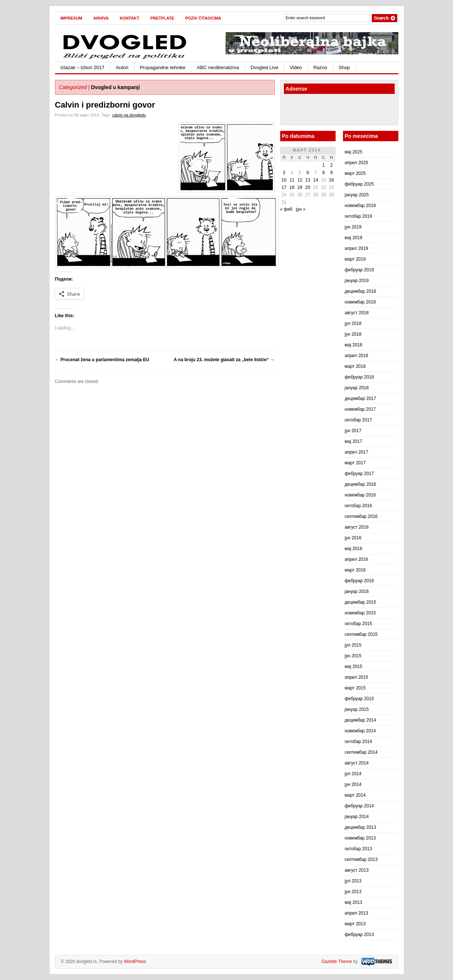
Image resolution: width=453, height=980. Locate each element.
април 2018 (357, 356)
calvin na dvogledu (129, 115)
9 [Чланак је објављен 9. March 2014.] (331, 173)
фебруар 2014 (359, 806)
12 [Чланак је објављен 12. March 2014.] (300, 180)
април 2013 (357, 913)
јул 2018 (353, 323)
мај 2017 (354, 441)
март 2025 (355, 173)
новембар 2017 (360, 409)
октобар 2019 (358, 216)
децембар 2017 (361, 399)
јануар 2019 (357, 281)
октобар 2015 (358, 624)
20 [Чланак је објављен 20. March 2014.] (308, 187)
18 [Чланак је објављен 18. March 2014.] (292, 187)
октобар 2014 (358, 742)
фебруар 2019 (359, 270)
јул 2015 (353, 645)
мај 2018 (354, 345)
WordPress (135, 962)
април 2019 (357, 248)
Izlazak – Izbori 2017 (83, 67)
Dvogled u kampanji (116, 87)
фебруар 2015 (359, 699)
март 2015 (355, 688)
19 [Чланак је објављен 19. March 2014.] (300, 187)
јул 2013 (353, 881)
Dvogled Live (264, 67)
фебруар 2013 (359, 935)
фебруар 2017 (359, 474)
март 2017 (355, 463)
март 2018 (355, 366)
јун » (301, 209)
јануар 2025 (357, 195)
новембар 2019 (360, 206)
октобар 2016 (358, 506)
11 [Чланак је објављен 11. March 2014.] (292, 180)
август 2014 (357, 763)
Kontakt (129, 18)
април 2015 (357, 677)
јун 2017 (353, 431)
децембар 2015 (361, 602)
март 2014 (355, 795)
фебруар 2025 (359, 184)
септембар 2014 (361, 752)
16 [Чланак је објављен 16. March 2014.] (331, 180)
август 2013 (357, 870)
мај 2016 (354, 549)
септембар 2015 (361, 634)
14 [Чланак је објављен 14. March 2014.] (315, 180)
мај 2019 (354, 238)
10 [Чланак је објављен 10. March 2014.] (284, 180)
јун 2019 (353, 227)
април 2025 (357, 163)
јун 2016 (353, 538)
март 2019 (355, 259)
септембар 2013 (361, 859)
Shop (344, 67)
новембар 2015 (360, 613)
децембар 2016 (361, 484)
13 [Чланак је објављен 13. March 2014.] (308, 180)
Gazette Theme (337, 962)
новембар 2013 (360, 838)
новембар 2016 (360, 495)
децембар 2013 (361, 827)
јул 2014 (353, 774)
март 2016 (355, 570)
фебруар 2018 (359, 377)
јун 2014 (353, 784)
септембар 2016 (361, 516)
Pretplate (162, 18)
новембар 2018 (360, 302)
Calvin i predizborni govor (105, 105)
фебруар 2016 (359, 581)
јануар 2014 (357, 817)
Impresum (71, 18)
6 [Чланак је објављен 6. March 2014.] (308, 173)
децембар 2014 (361, 720)
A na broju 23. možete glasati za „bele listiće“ (224, 360)
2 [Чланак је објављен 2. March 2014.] (331, 165)
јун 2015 (353, 656)
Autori (122, 67)
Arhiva (101, 18)
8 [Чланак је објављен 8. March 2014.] (324, 173)
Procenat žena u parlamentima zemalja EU (102, 360)
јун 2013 (353, 892)
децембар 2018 (361, 291)
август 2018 (357, 313)
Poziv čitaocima (203, 18)
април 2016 (357, 559)
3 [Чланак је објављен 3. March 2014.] (284, 173)
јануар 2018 (357, 388)
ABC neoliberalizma (218, 67)
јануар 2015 (357, 709)
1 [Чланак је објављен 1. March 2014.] (324, 165)
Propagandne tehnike (163, 67)
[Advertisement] (327, 111)
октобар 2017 (358, 420)
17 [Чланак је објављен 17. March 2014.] (284, 187)
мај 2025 (354, 152)
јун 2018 (353, 334)
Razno (320, 67)
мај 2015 (354, 667)
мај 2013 (354, 902)
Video (296, 67)
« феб (286, 209)
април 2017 (357, 452)
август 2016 (357, 527)
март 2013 (355, 924)
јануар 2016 (357, 591)
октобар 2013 (358, 849)
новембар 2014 (360, 731)
